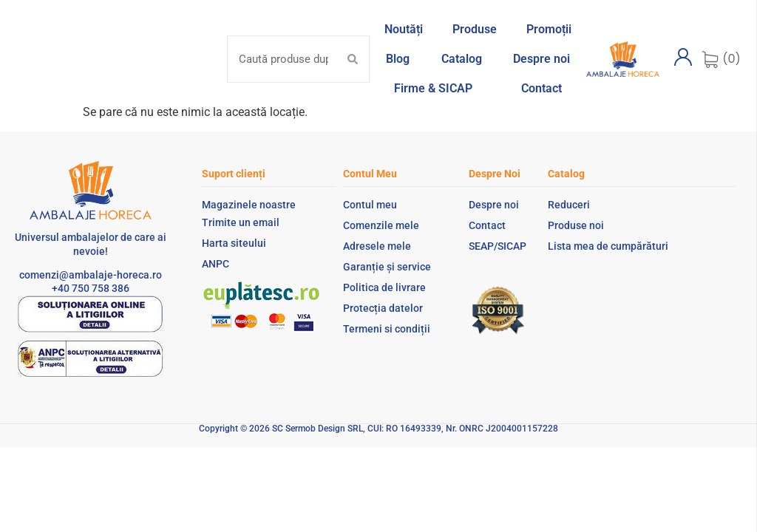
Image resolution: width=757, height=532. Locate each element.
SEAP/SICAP (498, 246)
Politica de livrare (384, 287)
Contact (487, 225)
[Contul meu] (683, 57)
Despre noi (494, 205)
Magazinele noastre (249, 205)
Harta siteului (234, 243)
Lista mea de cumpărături (608, 246)
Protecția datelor (383, 308)
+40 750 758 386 (91, 288)
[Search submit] (353, 59)
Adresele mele (377, 246)
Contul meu (370, 205)
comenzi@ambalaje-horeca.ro (91, 275)
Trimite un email (241, 222)
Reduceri (569, 205)
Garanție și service (387, 267)
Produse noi (576, 225)
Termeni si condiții (387, 329)
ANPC (215, 264)
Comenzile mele (381, 225)
